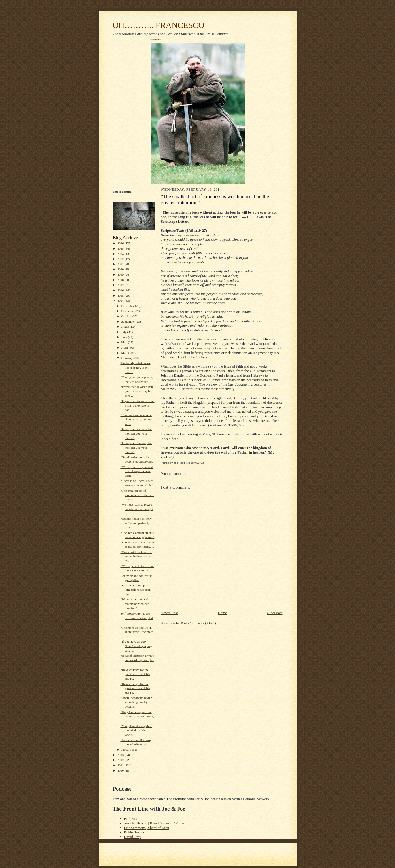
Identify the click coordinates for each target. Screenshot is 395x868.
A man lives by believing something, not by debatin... (136, 702)
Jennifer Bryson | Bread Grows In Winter (154, 823)
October (127, 316)
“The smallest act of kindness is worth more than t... (137, 495)
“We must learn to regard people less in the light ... (137, 509)
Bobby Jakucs (134, 832)
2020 (121, 269)
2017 (121, 285)
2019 (121, 274)
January (127, 749)
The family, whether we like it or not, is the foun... (135, 367)
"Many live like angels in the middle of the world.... (136, 730)
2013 (121, 755)
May (124, 342)
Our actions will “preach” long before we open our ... (136, 590)
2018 (121, 280)
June (124, 337)
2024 (121, 254)
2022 (121, 259)
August (126, 326)
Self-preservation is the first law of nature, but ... (137, 618)
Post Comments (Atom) (198, 623)
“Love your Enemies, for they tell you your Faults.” (136, 433)
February (127, 358)
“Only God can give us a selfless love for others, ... (137, 716)
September (128, 321)
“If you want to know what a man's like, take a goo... (137, 405)
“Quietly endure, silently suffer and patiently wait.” (136, 523)
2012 (121, 760)
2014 (121, 300)
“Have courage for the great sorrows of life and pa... (135, 674)
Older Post (275, 613)
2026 (121, 243)
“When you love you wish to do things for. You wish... (137, 471)
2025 (121, 248)
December (128, 306)
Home (222, 613)
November (128, 311)
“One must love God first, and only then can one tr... (137, 556)
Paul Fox (131, 819)
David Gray (133, 837)
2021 (121, 264)
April (125, 347)
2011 (121, 765)
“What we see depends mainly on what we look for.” (135, 604)
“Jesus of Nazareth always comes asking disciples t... (137, 660)
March (126, 353)
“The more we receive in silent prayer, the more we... (137, 419)
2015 (121, 295)
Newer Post (169, 613)
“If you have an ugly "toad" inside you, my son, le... (136, 646)
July (124, 332)
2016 (121, 290)
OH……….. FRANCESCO (159, 25)
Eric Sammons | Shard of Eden (147, 828)
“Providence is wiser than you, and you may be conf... (136, 391)
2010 (121, 770)
